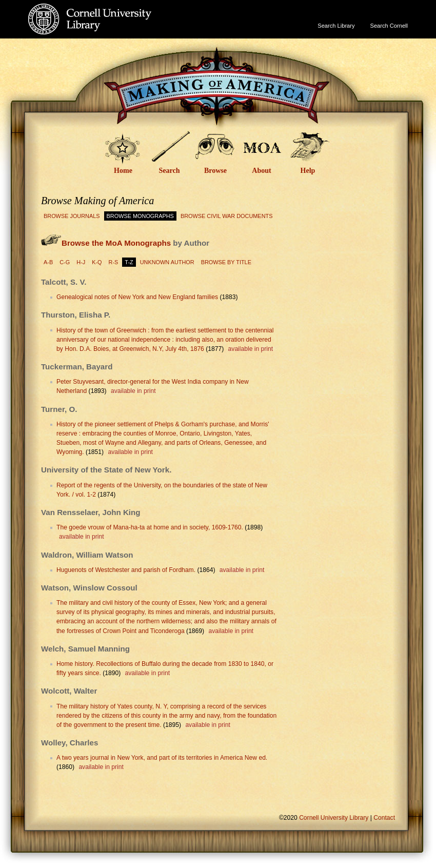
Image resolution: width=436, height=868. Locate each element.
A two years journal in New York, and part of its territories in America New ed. (162, 758)
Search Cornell (389, 26)
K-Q (97, 262)
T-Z (129, 262)
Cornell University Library (111, 29)
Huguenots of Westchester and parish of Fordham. (126, 570)
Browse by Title (226, 262)
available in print (251, 349)
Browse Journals (72, 216)
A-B (48, 262)
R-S (114, 262)
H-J (81, 262)
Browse (215, 171)
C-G (65, 262)
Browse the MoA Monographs (116, 243)
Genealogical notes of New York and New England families (137, 297)
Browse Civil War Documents (227, 216)
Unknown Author (167, 262)
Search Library (336, 26)
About (261, 171)
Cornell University (111, 10)
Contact (384, 818)
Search (170, 171)
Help (308, 171)
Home (123, 171)
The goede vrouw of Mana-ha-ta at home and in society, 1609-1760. (150, 527)
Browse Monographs (140, 216)
